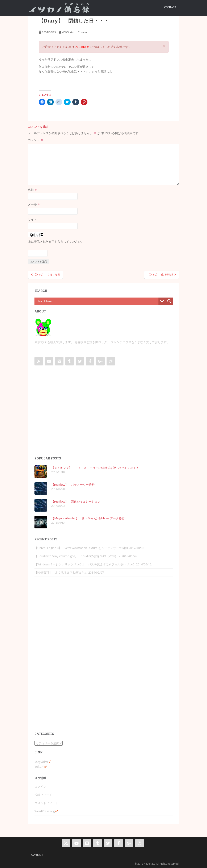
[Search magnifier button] (169, 301)
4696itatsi (68, 32)
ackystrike (43, 761)
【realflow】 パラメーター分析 (73, 485)
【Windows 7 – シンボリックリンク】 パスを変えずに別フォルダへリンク (85, 564)
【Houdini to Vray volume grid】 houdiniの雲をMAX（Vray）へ (78, 556)
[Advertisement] (104, 415)
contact (170, 7)
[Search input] (98, 301)
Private (82, 32)
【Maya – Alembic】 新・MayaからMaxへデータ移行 (88, 518)
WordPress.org (46, 811)
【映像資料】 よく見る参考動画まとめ (61, 572)
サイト (32, 219)
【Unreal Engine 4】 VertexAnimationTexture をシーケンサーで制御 (81, 548)
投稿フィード (43, 795)
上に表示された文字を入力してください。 (56, 241)
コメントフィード (46, 803)
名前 (33, 190)
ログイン (40, 787)
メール (34, 204)
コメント (36, 140)
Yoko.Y (41, 767)
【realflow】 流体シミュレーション (76, 501)
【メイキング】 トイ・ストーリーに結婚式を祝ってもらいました (95, 468)
